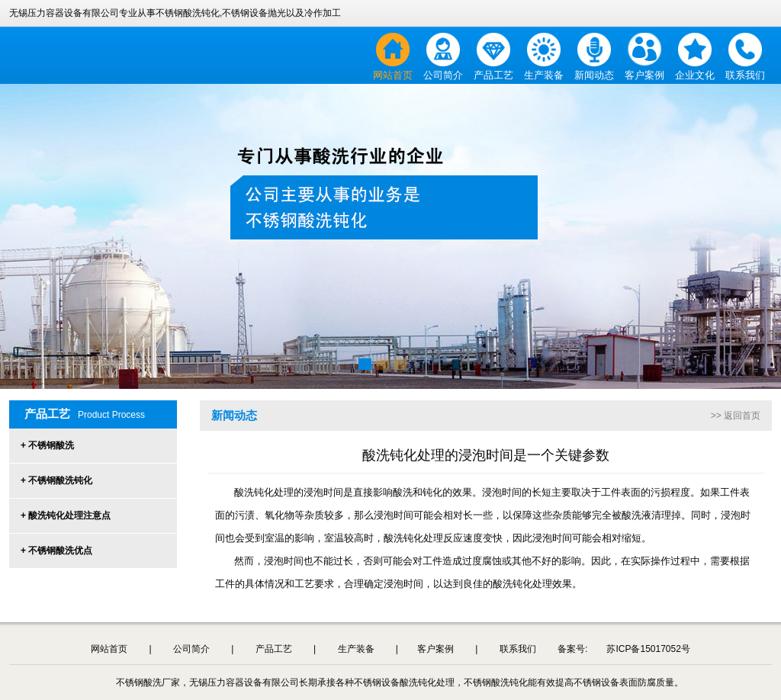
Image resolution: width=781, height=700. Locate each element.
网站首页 (393, 75)
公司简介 (443, 75)
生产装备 (544, 75)
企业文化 (695, 75)
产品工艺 (493, 75)
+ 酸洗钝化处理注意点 (66, 515)
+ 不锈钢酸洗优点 (56, 551)
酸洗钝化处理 (413, 538)
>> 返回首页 (736, 416)
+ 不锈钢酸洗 (47, 445)
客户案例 (644, 75)
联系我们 (745, 75)
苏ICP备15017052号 (648, 649)
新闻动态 (594, 75)
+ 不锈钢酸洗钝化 (56, 480)
